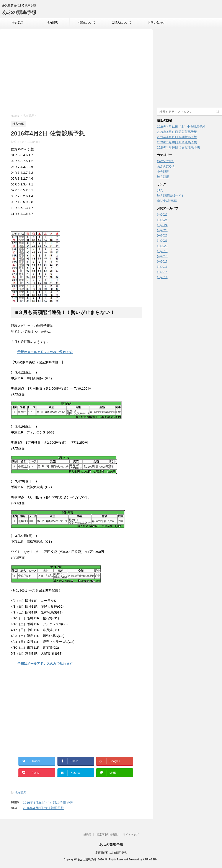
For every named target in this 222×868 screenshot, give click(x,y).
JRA (160, 190)
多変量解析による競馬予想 (111, 853)
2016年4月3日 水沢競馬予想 (43, 808)
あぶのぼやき (166, 166)
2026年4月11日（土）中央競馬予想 (181, 127)
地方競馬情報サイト (171, 196)
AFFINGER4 (150, 860)
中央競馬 (18, 22)
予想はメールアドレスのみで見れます (45, 352)
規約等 (87, 835)
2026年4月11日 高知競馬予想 (177, 137)
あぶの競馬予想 (19, 12)
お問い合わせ (156, 22)
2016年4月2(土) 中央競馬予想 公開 (48, 803)
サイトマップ (131, 835)
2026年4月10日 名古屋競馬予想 (178, 147)
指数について (87, 22)
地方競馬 (52, 22)
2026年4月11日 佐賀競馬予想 (177, 132)
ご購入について (122, 22)
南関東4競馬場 (167, 201)
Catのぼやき (165, 161)
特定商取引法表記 (107, 835)
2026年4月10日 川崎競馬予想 (177, 142)
